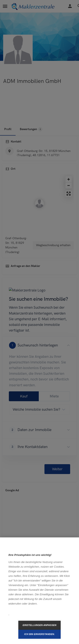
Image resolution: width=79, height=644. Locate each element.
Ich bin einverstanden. (39, 634)
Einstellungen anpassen (39, 625)
